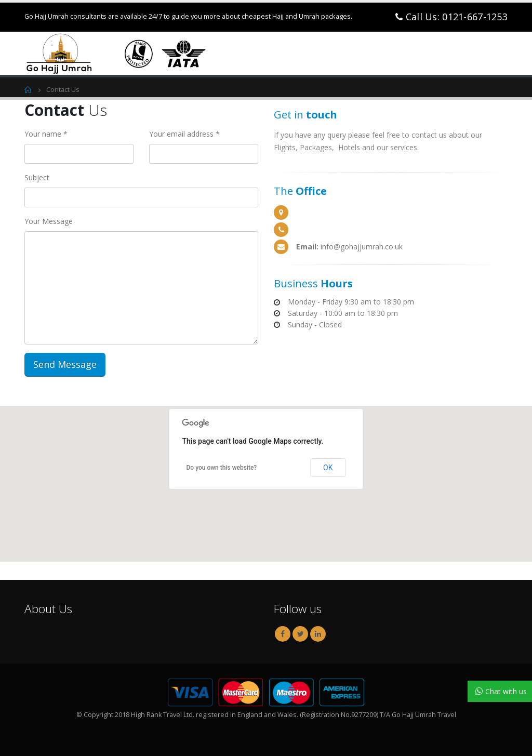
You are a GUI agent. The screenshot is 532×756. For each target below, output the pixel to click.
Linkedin (318, 634)
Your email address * (184, 134)
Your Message (49, 221)
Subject (37, 177)
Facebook (283, 634)
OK (328, 468)
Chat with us (506, 692)
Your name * (46, 134)
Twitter (300, 634)
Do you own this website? (222, 468)
